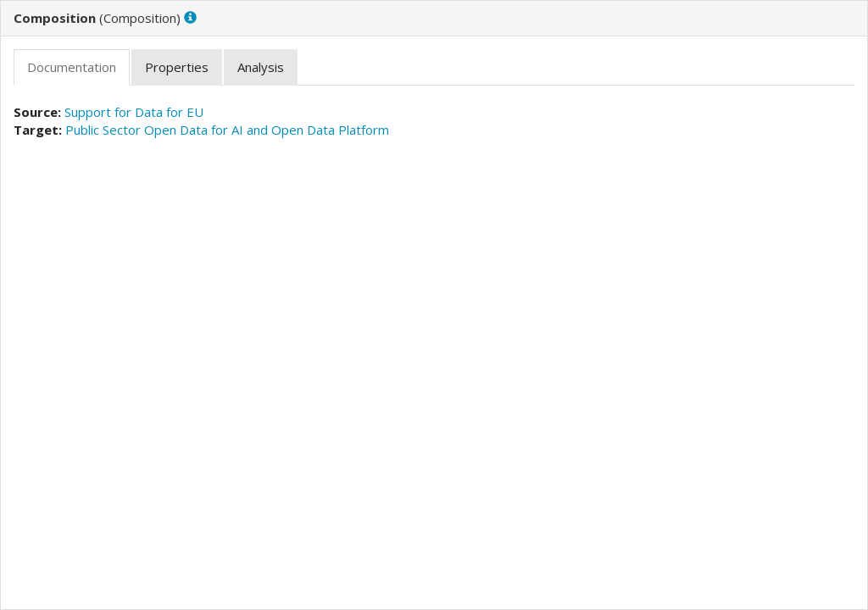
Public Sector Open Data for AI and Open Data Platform (227, 130)
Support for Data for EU (134, 112)
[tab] (72, 67)
